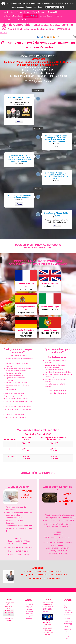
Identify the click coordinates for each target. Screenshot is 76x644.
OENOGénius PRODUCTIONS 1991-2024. (48, 620)
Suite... (41, 7)
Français (3, 32)
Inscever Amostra (50, 330)
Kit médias (59, 16)
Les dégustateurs (46, 16)
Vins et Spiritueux (39, 12)
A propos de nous (23, 12)
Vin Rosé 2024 (9, 12)
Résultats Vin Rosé (25, 20)
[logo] (38, 27)
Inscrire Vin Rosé (31, 16)
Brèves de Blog (53, 12)
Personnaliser (52, 7)
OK (62, 7)
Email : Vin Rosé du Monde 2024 (9, 613)
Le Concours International (13, 16)
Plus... (19, 121)
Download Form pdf (50, 283)
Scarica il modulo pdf (50, 307)
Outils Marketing (10, 20)
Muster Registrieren (26, 330)
